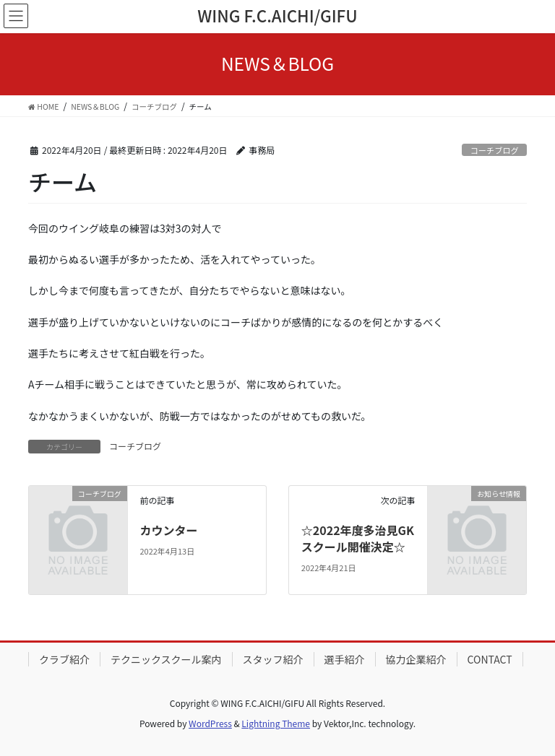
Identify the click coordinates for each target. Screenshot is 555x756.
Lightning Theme (276, 723)
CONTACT (490, 659)
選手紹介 (345, 659)
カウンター (168, 530)
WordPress (210, 723)
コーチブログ (495, 150)
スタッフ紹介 (273, 659)
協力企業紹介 (416, 659)
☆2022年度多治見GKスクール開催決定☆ (358, 538)
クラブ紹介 (64, 659)
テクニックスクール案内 (166, 659)
